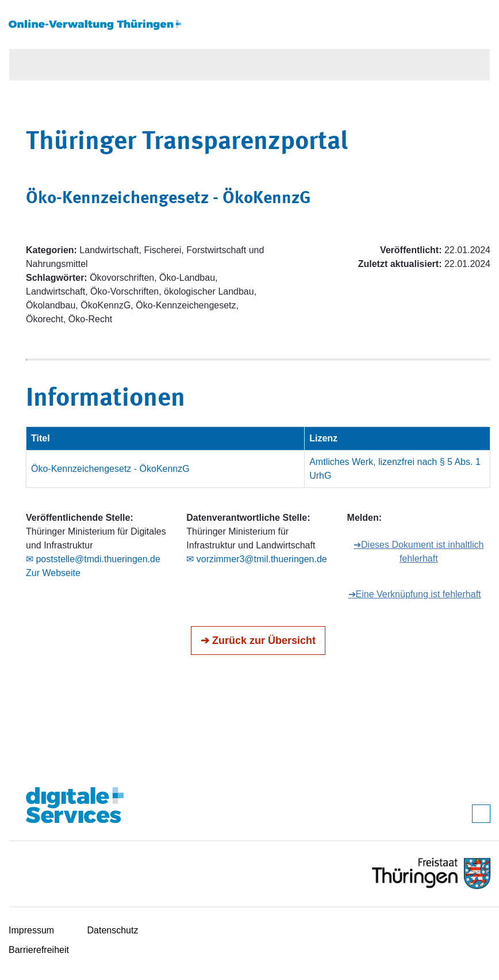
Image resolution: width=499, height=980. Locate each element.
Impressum (31, 930)
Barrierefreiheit (39, 950)
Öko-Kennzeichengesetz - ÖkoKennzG (110, 469)
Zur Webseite (53, 573)
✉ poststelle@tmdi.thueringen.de (93, 559)
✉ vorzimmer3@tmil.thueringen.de (256, 559)
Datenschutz (113, 930)
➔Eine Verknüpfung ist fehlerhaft (415, 594)
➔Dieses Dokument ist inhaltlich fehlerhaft (419, 552)
